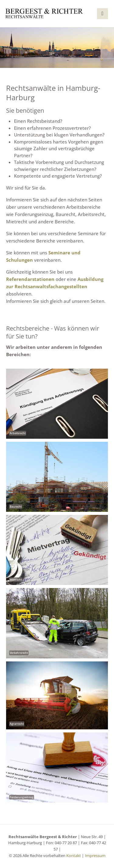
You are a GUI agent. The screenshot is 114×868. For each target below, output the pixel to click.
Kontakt (74, 856)
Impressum (95, 856)
